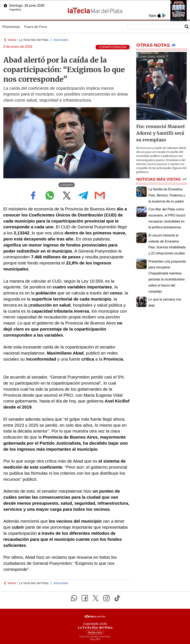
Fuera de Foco (36, 27)
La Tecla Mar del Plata (34, 40)
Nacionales (61, 40)
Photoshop (11, 27)
